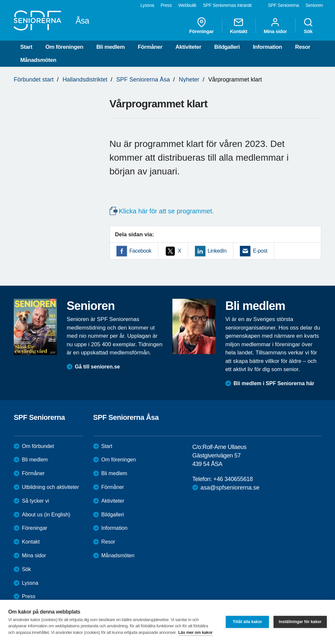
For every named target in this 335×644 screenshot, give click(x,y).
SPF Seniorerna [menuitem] (283, 5)
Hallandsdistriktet (85, 80)
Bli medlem (110, 47)
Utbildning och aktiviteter (50, 487)
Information (267, 47)
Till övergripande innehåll (0, 0)
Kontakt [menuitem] (239, 26)
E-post (260, 251)
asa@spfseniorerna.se (230, 488)
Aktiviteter (188, 47)
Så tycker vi (35, 501)
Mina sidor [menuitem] (275, 26)
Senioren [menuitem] (314, 5)
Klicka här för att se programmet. (167, 211)
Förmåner (150, 47)
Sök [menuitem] (308, 26)
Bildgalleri (227, 47)
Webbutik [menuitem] (187, 5)
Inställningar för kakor (300, 622)
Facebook (141, 251)
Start (26, 47)
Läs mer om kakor (195, 632)
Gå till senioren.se (97, 367)
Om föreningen (64, 47)
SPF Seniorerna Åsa (143, 80)
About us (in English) (46, 515)
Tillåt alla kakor (247, 622)
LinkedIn (217, 251)
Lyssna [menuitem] (147, 5)
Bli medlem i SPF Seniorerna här (274, 383)
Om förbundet (38, 446)
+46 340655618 (233, 479)
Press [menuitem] (166, 5)
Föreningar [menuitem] (202, 26)
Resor (303, 47)
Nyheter (189, 80)
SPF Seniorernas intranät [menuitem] (227, 5)
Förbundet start (34, 80)
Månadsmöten (38, 60)
